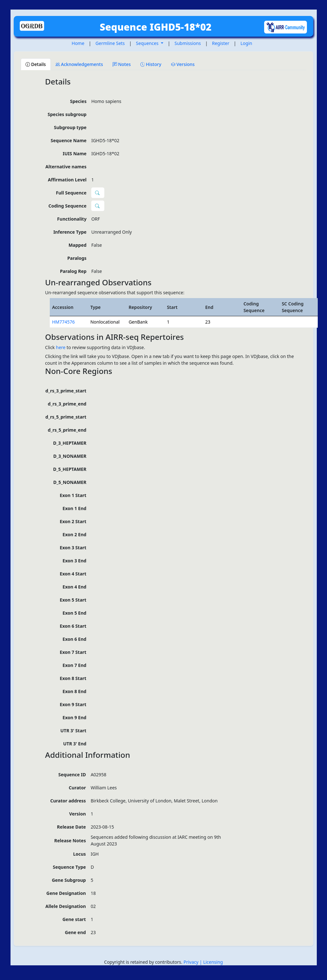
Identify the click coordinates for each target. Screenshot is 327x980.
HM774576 (63, 322)
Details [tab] (36, 64)
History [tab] (151, 64)
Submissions (188, 43)
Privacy (191, 962)
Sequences (148, 43)
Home (78, 43)
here (61, 347)
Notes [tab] (122, 64)
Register (221, 43)
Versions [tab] (183, 64)
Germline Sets (110, 43)
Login (246, 43)
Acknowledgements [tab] (79, 64)
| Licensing (211, 962)
